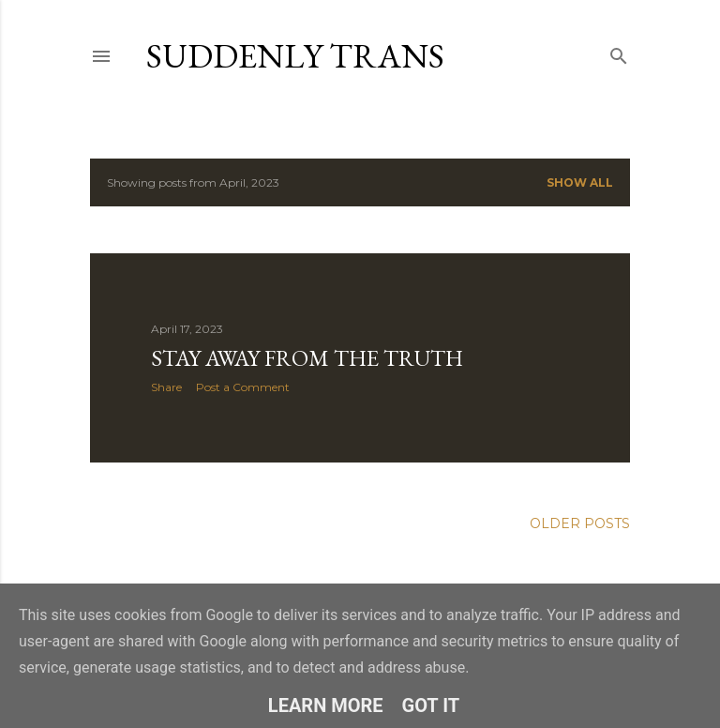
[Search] (619, 52)
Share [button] (166, 387)
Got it (431, 705)
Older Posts (580, 523)
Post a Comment (243, 387)
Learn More (326, 705)
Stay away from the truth (307, 358)
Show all (580, 182)
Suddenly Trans (295, 56)
